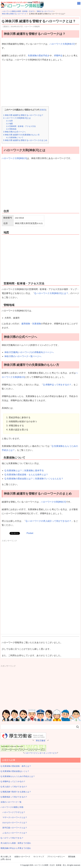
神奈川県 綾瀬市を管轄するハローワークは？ (23, 115)
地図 (9, 124)
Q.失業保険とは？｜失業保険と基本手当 (24, 471)
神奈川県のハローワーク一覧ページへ (23, 356)
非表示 (43, 110)
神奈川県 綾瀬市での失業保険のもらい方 (21, 135)
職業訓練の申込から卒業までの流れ (16, 848)
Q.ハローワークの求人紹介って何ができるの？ (49, 521)
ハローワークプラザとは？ (13, 812)
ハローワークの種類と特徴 (12, 807)
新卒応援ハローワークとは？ (14, 828)
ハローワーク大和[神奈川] (62, 44)
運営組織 (72, 857)
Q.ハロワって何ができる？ (12, 838)
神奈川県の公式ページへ (15, 132)
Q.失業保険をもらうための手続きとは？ (18, 776)
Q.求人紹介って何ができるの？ (14, 787)
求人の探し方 (6, 857)
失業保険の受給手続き (39, 56)
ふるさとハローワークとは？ (14, 833)
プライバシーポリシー (56, 857)
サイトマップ (39, 857)
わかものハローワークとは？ (14, 823)
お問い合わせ (6, 859)
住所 (9, 121)
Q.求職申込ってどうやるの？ (13, 781)
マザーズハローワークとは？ (14, 817)
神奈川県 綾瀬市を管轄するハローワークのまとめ (25, 140)
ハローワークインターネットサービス (41, 753)
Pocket (30, 533)
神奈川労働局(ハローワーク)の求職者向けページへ (29, 352)
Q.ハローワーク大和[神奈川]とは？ (51, 293)
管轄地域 (11, 129)
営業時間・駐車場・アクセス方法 (21, 126)
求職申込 (58, 56)
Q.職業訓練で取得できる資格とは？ (16, 792)
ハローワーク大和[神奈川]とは (17, 118)
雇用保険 (26, 324)
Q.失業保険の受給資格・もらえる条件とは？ (26, 475)
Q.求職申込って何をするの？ (57, 385)
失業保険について (15, 137)
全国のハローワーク (22, 857)
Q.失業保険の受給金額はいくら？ (15, 771)
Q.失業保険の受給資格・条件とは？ (16, 766)
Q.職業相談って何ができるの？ (14, 797)
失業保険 (36, 324)
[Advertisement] (40, 84)
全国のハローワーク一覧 (11, 802)
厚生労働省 (41, 741)
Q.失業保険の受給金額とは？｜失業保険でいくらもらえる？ (34, 479)
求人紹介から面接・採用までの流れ (16, 843)
